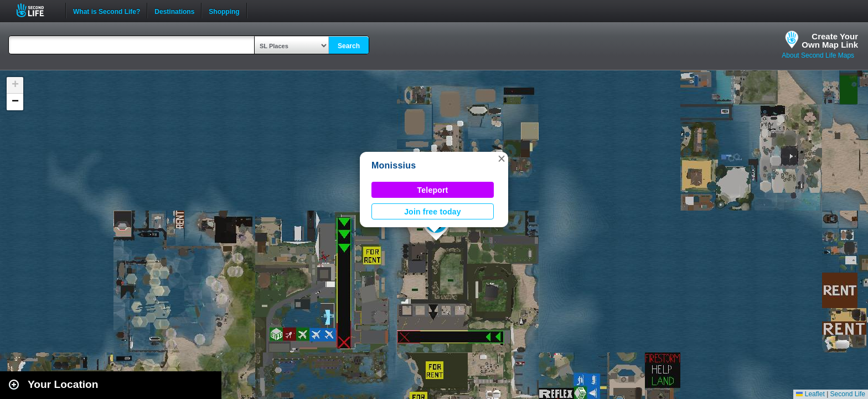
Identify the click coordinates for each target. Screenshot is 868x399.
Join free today (433, 212)
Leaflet (810, 394)
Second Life (36, 10)
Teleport (433, 190)
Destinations (174, 11)
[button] (502, 158)
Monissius (394, 165)
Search (349, 46)
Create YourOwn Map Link (830, 40)
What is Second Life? (107, 11)
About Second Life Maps (818, 55)
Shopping (224, 11)
